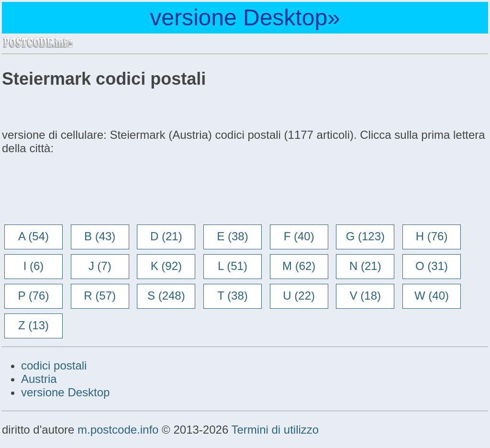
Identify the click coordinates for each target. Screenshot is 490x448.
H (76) (432, 236)
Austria (39, 379)
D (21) (166, 236)
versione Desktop (65, 392)
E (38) (232, 236)
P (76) (34, 296)
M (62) (299, 266)
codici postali (54, 365)
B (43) (100, 236)
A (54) (33, 236)
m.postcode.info (118, 430)
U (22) (299, 296)
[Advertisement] (78, 190)
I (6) (34, 266)
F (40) (299, 236)
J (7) (100, 266)
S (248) (166, 296)
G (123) (365, 236)
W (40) (432, 296)
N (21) (365, 266)
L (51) (233, 266)
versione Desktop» (245, 17)
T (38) (233, 296)
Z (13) (33, 325)
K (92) (166, 266)
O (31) (432, 266)
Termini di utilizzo (275, 430)
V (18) (365, 296)
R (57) (100, 296)
